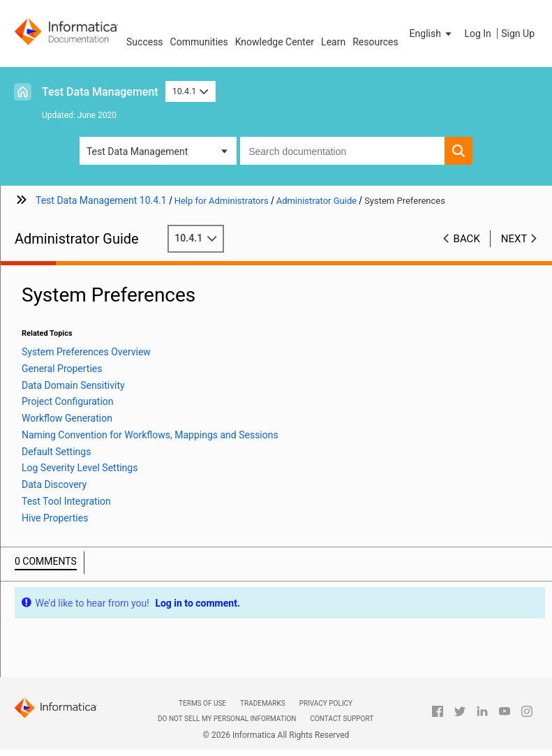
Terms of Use (202, 703)
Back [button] (467, 239)
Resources (375, 42)
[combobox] (342, 151)
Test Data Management (100, 92)
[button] (432, 34)
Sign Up (518, 34)
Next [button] (514, 239)
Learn (333, 42)
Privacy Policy (326, 703)
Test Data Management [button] (137, 151)
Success (145, 42)
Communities (199, 42)
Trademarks (263, 703)
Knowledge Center (275, 42)
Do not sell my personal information (227, 719)
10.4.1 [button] (191, 91)
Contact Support (342, 719)
